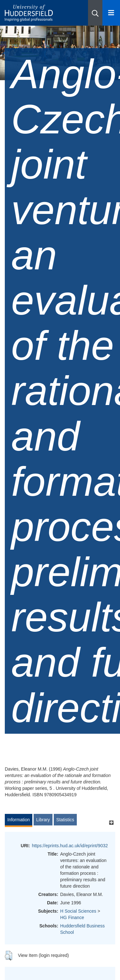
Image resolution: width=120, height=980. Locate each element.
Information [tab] (19, 820)
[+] (111, 823)
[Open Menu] (111, 13)
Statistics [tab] (65, 820)
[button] (95, 13)
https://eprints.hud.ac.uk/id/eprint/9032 (70, 846)
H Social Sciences (78, 911)
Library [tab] (43, 820)
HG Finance (72, 917)
